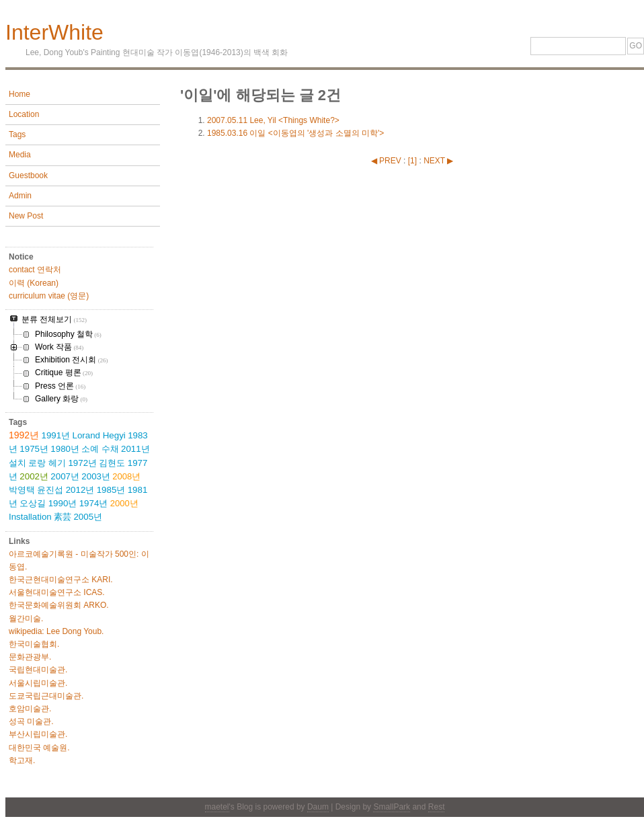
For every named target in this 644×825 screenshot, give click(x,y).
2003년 (96, 476)
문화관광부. (30, 657)
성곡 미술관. (31, 721)
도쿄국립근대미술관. (46, 696)
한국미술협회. (34, 644)
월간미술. (26, 619)
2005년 (88, 517)
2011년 (135, 449)
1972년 (82, 463)
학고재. (22, 760)
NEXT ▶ (438, 161)
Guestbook (28, 175)
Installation (30, 517)
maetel (217, 807)
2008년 (126, 476)
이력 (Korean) (34, 283)
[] (412, 161)
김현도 (112, 463)
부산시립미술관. (38, 734)
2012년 (80, 490)
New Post (26, 216)
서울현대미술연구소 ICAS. (57, 592)
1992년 (24, 435)
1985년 (111, 490)
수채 (110, 449)
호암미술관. (30, 709)
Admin (20, 196)
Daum (318, 807)
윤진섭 (50, 490)
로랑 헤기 (47, 463)
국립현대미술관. (38, 670)
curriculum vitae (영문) (49, 296)
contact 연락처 (35, 270)
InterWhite (54, 32)
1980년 (65, 449)
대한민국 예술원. (39, 748)
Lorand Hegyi (99, 435)
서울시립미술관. (38, 683)
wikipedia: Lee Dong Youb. (56, 631)
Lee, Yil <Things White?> (273, 120)
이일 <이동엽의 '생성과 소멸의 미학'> (295, 133)
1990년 (63, 503)
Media (20, 155)
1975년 (34, 449)
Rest (437, 807)
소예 (90, 449)
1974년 (94, 503)
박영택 (22, 490)
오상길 (33, 503)
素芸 (63, 517)
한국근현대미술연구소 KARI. (61, 580)
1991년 (56, 435)
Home (19, 94)
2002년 (34, 476)
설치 (17, 463)
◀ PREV (387, 161)
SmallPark (392, 807)
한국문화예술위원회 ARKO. (59, 605)
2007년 (65, 476)
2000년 (124, 503)
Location (24, 114)
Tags (17, 134)
